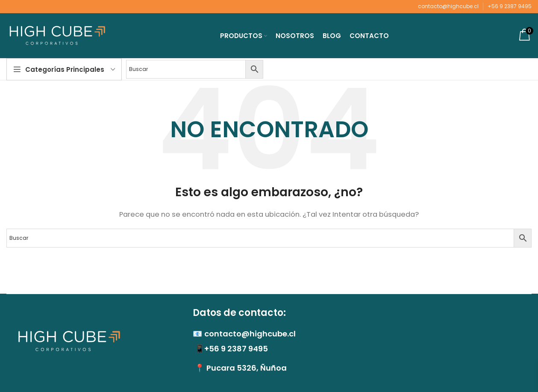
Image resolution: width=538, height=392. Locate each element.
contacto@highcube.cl (448, 6)
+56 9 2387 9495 (510, 6)
